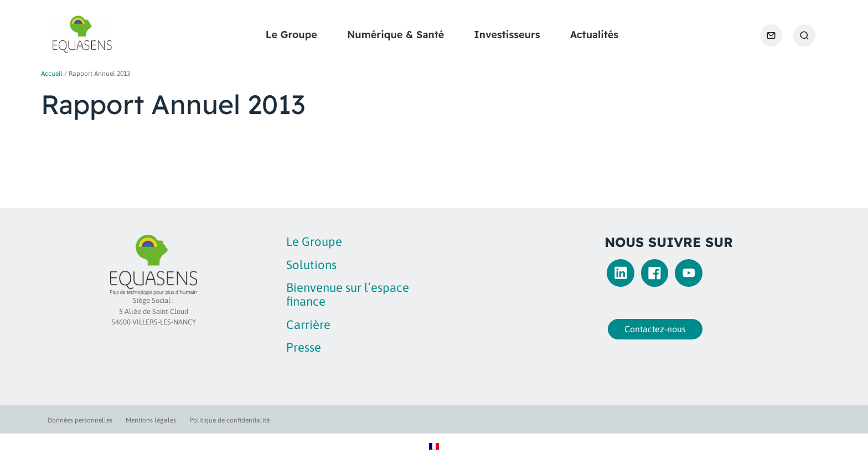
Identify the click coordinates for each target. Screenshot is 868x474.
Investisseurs (507, 35)
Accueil (52, 74)
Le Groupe (291, 35)
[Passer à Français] (434, 445)
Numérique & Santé (396, 35)
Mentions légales (151, 420)
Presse (304, 347)
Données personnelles (80, 420)
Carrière (308, 324)
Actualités (594, 35)
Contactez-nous (655, 329)
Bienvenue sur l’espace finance (348, 294)
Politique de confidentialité (229, 420)
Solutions (311, 265)
